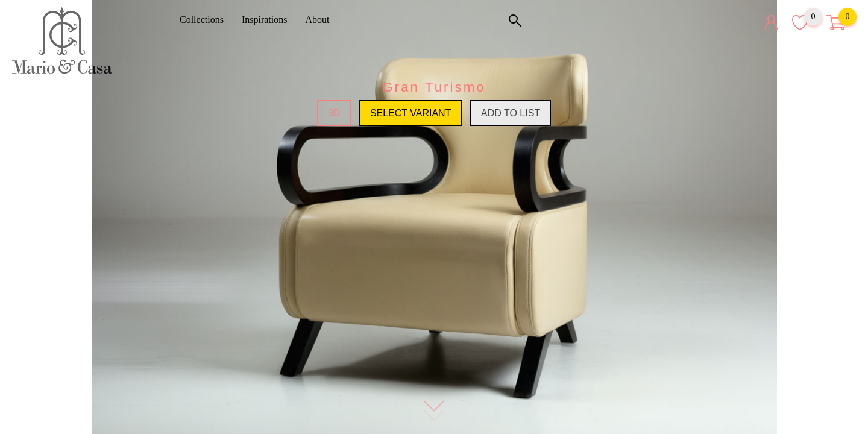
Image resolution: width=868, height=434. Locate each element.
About (321, 20)
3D (334, 113)
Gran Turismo (434, 87)
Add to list (511, 113)
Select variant (411, 113)
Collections (206, 20)
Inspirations (269, 20)
